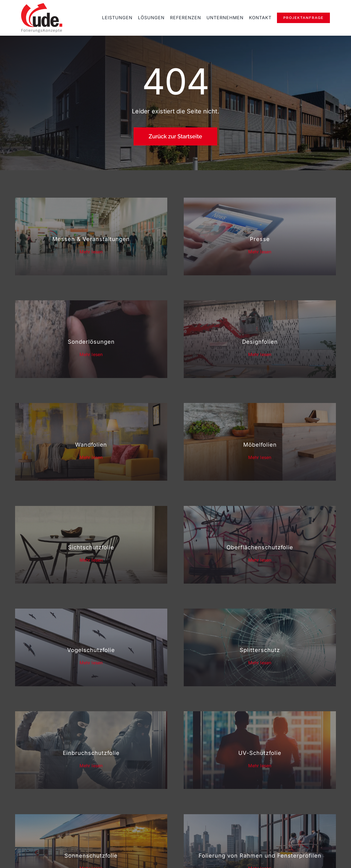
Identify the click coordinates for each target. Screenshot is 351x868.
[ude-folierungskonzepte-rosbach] (42, 5)
